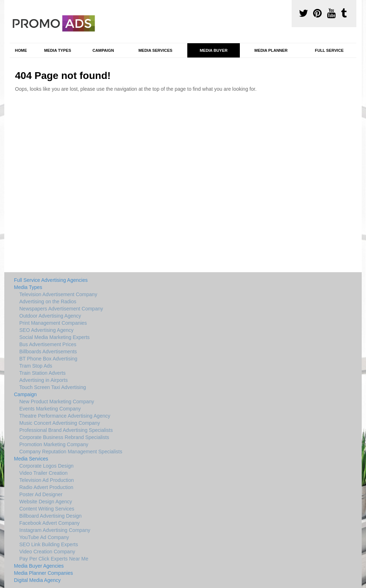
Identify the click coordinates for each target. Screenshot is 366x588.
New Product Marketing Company (57, 402)
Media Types (57, 50)
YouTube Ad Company (44, 537)
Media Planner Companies (43, 573)
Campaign (103, 50)
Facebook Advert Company (50, 523)
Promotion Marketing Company (54, 444)
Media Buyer (214, 50)
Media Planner (271, 50)
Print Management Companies (53, 323)
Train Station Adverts (42, 373)
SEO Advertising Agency (46, 330)
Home (21, 50)
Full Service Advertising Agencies (51, 280)
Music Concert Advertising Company (60, 423)
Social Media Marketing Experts (55, 337)
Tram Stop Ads (36, 366)
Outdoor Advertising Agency (50, 316)
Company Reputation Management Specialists (71, 452)
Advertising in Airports (43, 380)
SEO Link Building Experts (49, 544)
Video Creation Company (47, 552)
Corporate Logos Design (46, 466)
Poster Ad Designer (41, 494)
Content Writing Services (47, 509)
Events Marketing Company (50, 409)
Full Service (329, 50)
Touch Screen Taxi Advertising (53, 387)
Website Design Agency (46, 502)
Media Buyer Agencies (39, 566)
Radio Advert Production (46, 487)
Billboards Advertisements (48, 352)
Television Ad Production (47, 480)
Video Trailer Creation (43, 473)
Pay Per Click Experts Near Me (54, 559)
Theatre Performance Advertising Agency (65, 416)
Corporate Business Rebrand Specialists (64, 437)
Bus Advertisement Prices (48, 344)
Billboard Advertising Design (50, 516)
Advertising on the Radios (48, 302)
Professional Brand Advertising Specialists (66, 430)
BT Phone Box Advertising (48, 359)
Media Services (155, 50)
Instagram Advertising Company (55, 530)
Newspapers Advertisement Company (61, 309)
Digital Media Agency (37, 580)
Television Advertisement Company (58, 294)
